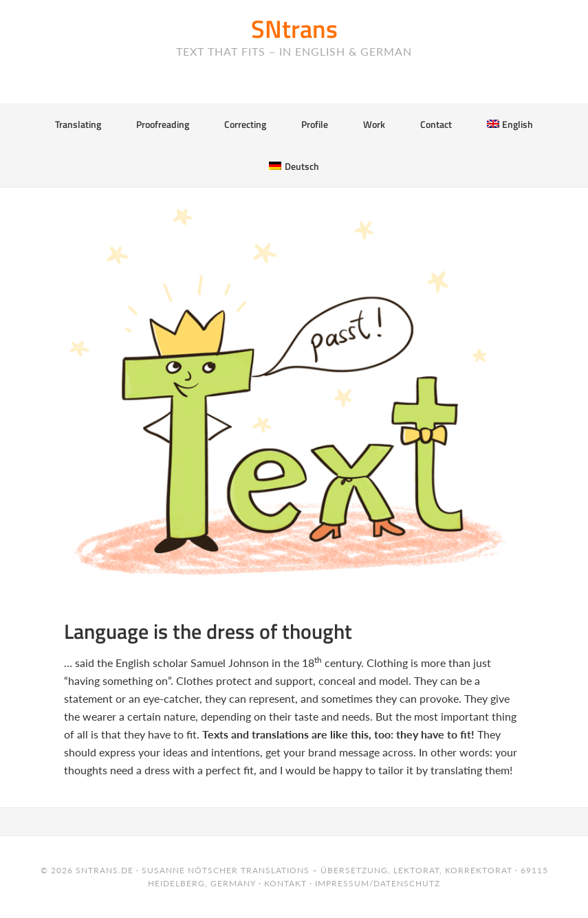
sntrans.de (105, 870)
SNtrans (294, 29)
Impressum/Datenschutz (378, 883)
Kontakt (285, 883)
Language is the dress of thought (208, 631)
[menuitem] (510, 124)
